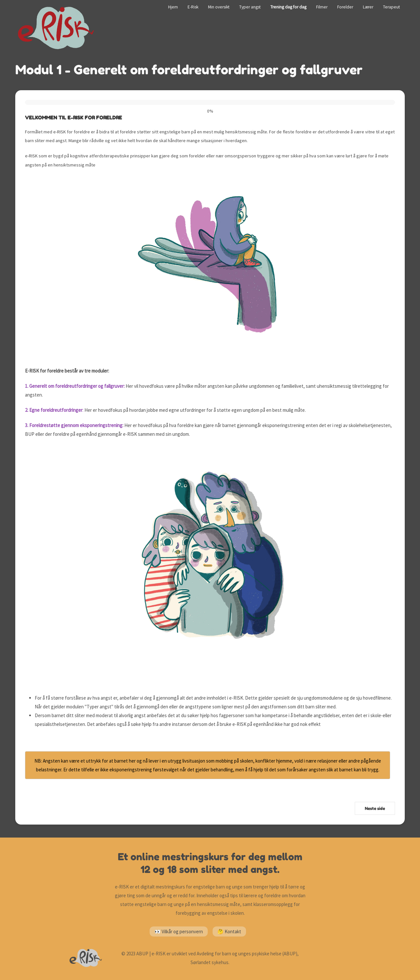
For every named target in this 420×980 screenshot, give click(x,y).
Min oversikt (219, 7)
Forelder (345, 7)
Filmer (322, 7)
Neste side (375, 808)
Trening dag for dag (288, 7)
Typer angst (250, 7)
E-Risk (193, 7)
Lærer (368, 7)
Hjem (173, 7)
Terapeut (391, 7)
